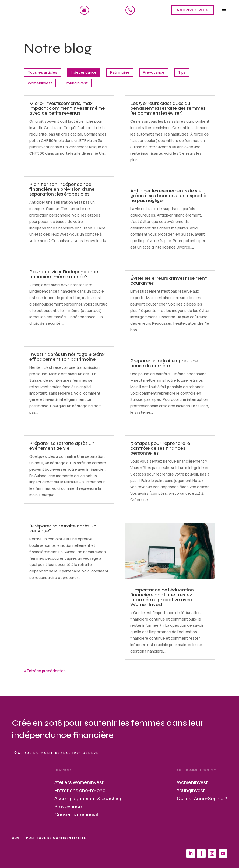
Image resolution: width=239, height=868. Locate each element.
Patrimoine (120, 72)
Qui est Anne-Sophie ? (202, 799)
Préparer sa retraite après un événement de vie (62, 446)
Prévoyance (154, 72)
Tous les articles (43, 72)
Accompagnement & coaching (89, 799)
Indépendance (84, 72)
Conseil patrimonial (76, 815)
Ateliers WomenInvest (79, 783)
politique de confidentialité (56, 838)
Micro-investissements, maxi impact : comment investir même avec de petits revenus (67, 108)
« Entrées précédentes (45, 671)
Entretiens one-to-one (80, 791)
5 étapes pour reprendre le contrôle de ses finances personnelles (160, 448)
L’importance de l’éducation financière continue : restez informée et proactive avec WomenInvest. (162, 597)
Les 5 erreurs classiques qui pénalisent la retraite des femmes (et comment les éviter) (168, 108)
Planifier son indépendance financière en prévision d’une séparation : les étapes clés (62, 189)
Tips (182, 72)
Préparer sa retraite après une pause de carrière (164, 363)
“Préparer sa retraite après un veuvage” (63, 528)
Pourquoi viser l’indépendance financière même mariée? (64, 274)
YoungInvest (77, 83)
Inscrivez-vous (193, 10)
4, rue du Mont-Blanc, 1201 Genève (58, 753)
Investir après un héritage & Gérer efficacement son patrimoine (67, 357)
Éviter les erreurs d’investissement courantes (168, 281)
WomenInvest (40, 83)
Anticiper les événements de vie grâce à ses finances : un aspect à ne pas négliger (168, 196)
